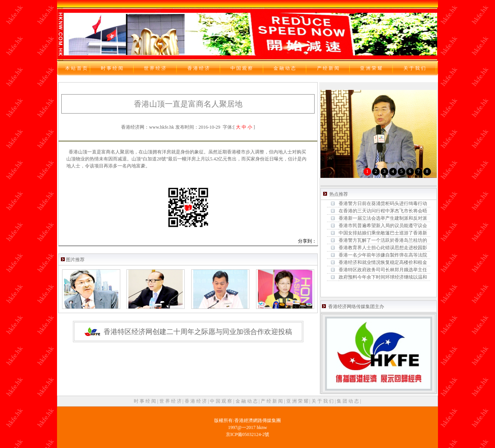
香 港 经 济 (196, 401)
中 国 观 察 (222, 401)
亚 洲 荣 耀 (298, 401)
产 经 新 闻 (272, 401)
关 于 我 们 (323, 401)
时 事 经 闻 (145, 401)
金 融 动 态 (247, 401)
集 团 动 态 (348, 401)
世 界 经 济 (171, 401)
